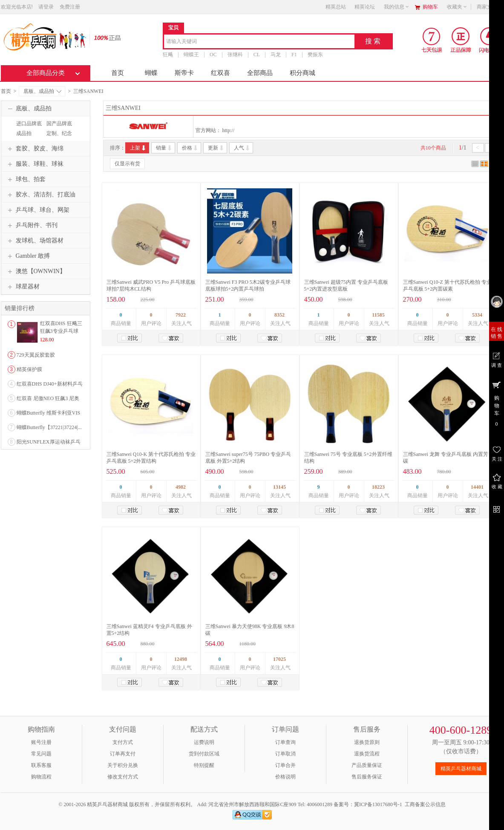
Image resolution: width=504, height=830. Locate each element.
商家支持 (490, 7)
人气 (242, 148)
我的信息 (397, 7)
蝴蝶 (151, 73)
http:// (229, 130)
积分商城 (302, 73)
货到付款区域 (204, 754)
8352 (279, 315)
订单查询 (285, 742)
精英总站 (336, 7)
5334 (477, 315)
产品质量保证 (367, 765)
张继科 (235, 55)
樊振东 (315, 55)
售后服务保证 (367, 777)
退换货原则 (367, 742)
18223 (378, 487)
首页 (118, 73)
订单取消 (285, 754)
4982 (181, 487)
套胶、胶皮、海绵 (35, 149)
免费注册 (70, 7)
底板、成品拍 (42, 91)
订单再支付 (123, 754)
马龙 (276, 55)
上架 (138, 148)
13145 (279, 487)
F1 (294, 55)
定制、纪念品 (58, 137)
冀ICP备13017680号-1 (378, 804)
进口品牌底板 (28, 127)
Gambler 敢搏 (28, 256)
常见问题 (41, 754)
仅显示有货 (127, 164)
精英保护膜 (29, 369)
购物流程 (41, 777)
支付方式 (123, 742)
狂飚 (168, 55)
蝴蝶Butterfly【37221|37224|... (49, 427)
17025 (279, 659)
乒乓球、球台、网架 (37, 210)
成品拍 (24, 133)
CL (256, 55)
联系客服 (41, 765)
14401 (477, 487)
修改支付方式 (123, 777)
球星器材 (23, 287)
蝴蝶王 (191, 55)
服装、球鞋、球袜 (35, 164)
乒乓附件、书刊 (32, 225)
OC (213, 55)
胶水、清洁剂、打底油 (40, 195)
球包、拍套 (26, 179)
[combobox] (259, 42)
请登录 (46, 7)
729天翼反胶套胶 (36, 355)
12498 (181, 659)
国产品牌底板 (58, 127)
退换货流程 (367, 754)
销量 (164, 148)
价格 (190, 148)
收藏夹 (457, 7)
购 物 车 (497, 403)
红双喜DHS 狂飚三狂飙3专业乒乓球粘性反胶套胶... (61, 331)
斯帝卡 (184, 73)
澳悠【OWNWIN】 (36, 271)
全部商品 (260, 73)
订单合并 (285, 765)
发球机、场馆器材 (35, 241)
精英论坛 (365, 7)
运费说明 (204, 742)
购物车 (430, 7)
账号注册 (41, 742)
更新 (216, 148)
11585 (378, 315)
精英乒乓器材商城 (461, 769)
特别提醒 (204, 765)
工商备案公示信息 (425, 804)
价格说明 (285, 777)
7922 (181, 315)
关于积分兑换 (123, 765)
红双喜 (220, 73)
